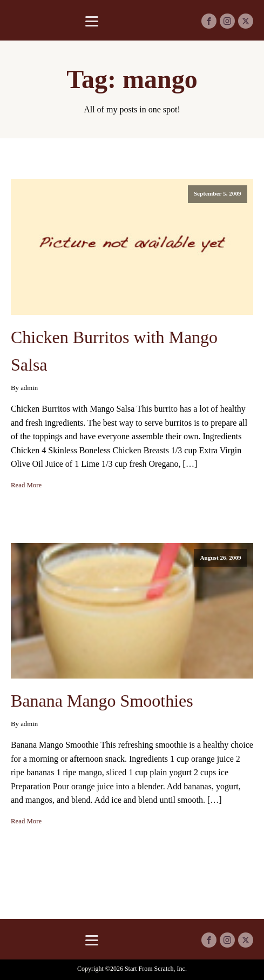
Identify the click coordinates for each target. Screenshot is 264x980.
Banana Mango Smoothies (102, 701)
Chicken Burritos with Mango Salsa (114, 351)
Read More (26, 485)
